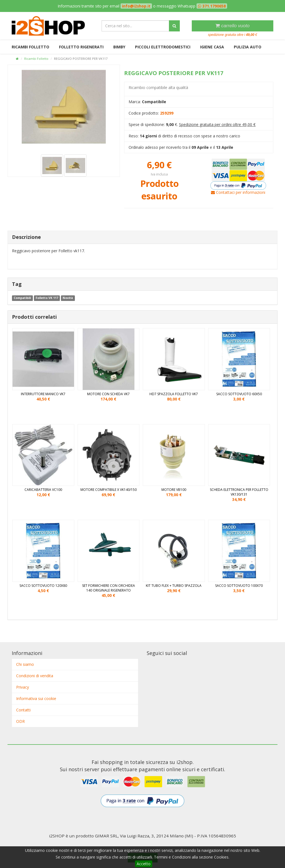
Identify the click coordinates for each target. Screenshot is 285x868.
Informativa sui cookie (36, 698)
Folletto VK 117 (47, 298)
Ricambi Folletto (30, 47)
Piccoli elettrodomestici (163, 47)
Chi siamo (25, 664)
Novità (68, 298)
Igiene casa (212, 47)
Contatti (23, 710)
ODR (20, 721)
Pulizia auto (248, 47)
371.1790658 (213, 6)
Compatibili (22, 298)
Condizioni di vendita (35, 676)
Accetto (144, 864)
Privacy (23, 687)
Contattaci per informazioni (238, 192)
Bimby (119, 47)
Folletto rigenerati (81, 47)
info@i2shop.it (136, 6)
